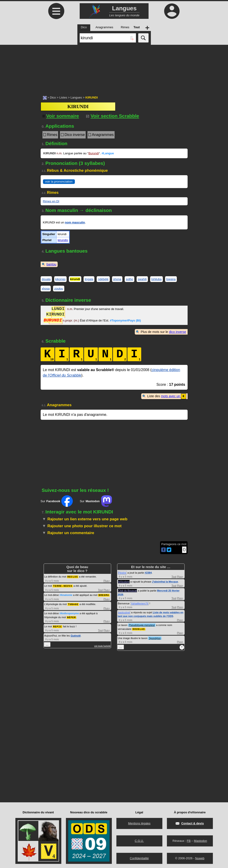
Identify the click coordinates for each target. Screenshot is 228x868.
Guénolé (76, 634)
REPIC (57, 625)
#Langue (108, 153)
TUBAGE (73, 603)
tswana (171, 279)
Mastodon (201, 840)
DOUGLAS (139, 629)
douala (46, 279)
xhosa (46, 289)
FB (189, 840)
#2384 (148, 572)
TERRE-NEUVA (63, 585)
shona (117, 279)
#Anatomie (66, 594)
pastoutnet (124, 612)
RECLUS (73, 576)
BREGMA (104, 594)
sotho (129, 279)
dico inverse (178, 332)
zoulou (59, 289)
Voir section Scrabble (113, 116)
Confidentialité (139, 858)
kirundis (63, 240)
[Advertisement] (114, 68)
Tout (100, 589)
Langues (76, 97)
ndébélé (103, 279)
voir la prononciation (59, 182)
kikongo (61, 279)
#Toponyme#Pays (125, 321)
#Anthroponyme (69, 612)
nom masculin (75, 222)
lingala (89, 279)
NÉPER (71, 616)
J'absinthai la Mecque (165, 581)
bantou (52, 264)
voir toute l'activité (102, 644)
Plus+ (107, 580)
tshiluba (156, 279)
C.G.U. (139, 840)
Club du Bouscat (128, 590)
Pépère (122, 572)
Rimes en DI (51, 201)
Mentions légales (139, 823)
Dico (53, 97)
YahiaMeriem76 (140, 603)
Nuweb (200, 858)
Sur (57, 501)
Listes (63, 97)
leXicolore (124, 581)
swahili (142, 279)
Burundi (94, 153)
